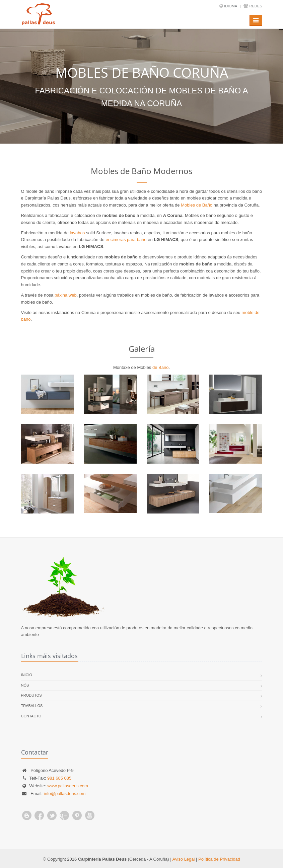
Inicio (27, 675)
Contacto (31, 716)
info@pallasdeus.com (65, 794)
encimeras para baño (126, 240)
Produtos (31, 695)
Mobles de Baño (197, 205)
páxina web (66, 295)
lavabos (77, 233)
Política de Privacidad (219, 859)
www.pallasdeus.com (67, 786)
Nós (25, 685)
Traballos (32, 706)
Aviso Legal (183, 859)
